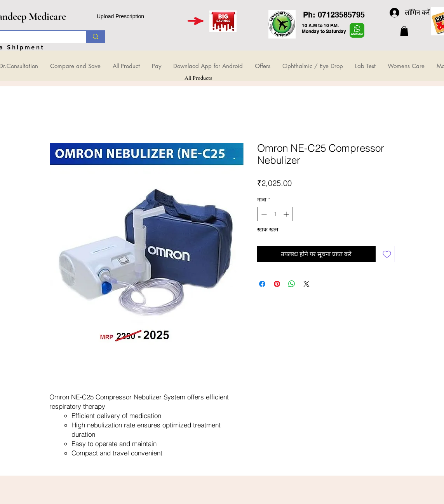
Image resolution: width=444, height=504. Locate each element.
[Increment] (287, 214)
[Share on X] (306, 284)
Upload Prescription (120, 16)
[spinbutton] (275, 214)
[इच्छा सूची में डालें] (387, 254)
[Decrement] (263, 214)
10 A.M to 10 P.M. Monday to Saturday (324, 28)
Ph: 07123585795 (334, 15)
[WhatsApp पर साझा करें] (292, 284)
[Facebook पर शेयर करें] (262, 284)
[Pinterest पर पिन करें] (277, 284)
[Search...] (95, 37)
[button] (404, 31)
